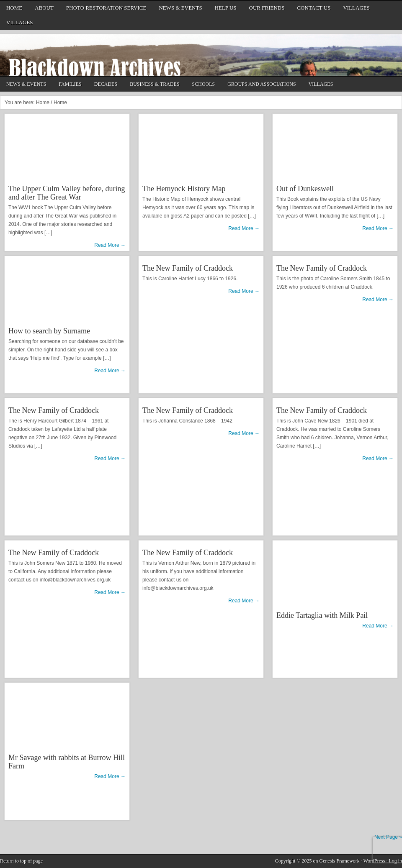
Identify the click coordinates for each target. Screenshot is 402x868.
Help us (226, 8)
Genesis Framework (340, 861)
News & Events (180, 8)
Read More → (110, 245)
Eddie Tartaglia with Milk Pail (322, 615)
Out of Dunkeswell (305, 189)
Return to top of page (21, 861)
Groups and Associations (260, 85)
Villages (356, 8)
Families (70, 84)
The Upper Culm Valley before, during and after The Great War (67, 193)
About (43, 9)
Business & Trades (153, 85)
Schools (203, 85)
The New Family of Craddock (188, 268)
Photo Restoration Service (106, 8)
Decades (105, 85)
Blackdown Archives (201, 55)
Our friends (267, 8)
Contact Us (313, 9)
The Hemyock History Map (184, 189)
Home (14, 8)
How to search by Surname (49, 331)
